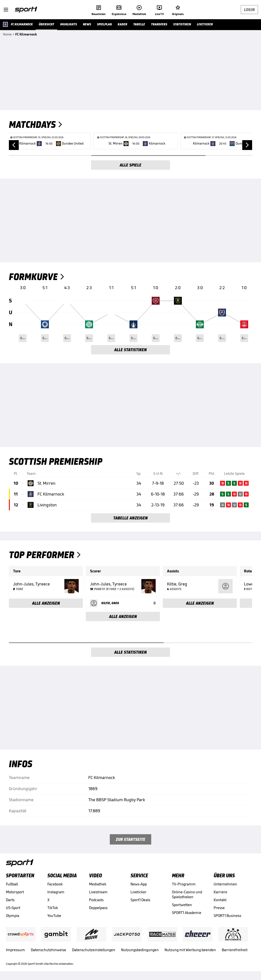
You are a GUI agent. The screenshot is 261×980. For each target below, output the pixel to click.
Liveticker (139, 892)
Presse (219, 908)
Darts (10, 900)
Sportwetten (182, 905)
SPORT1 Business (227, 916)
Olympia (13, 916)
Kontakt (220, 900)
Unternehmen (225, 884)
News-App (139, 884)
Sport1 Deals (140, 900)
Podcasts (96, 900)
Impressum (15, 950)
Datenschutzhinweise (48, 950)
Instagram (56, 892)
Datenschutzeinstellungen (94, 950)
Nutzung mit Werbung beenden (190, 950)
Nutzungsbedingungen (140, 950)
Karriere (220, 892)
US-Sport (13, 908)
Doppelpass (98, 908)
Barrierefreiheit (235, 950)
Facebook (55, 884)
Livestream (98, 892)
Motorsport (15, 892)
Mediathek (98, 884)
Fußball (12, 884)
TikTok (53, 908)
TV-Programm (184, 884)
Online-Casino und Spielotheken (187, 894)
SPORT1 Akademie (187, 913)
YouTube (54, 916)
